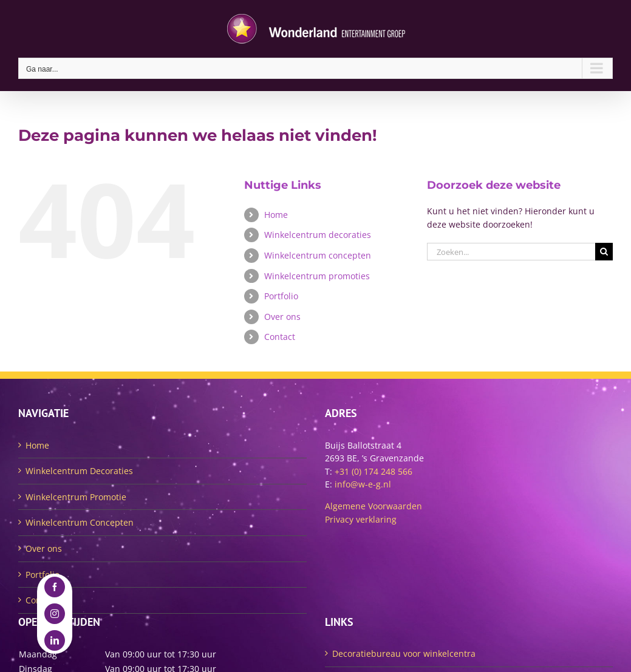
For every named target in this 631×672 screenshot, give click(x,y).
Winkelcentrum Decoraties (79, 471)
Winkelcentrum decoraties (318, 235)
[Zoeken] (604, 252)
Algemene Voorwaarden (373, 506)
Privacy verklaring (361, 519)
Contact (280, 337)
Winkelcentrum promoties (317, 276)
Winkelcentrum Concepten (80, 522)
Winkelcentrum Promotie (76, 497)
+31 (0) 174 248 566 (373, 471)
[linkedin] (55, 640)
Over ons (282, 317)
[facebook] (55, 587)
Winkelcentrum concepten (318, 255)
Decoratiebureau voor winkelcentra (404, 653)
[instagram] (55, 614)
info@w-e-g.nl (363, 484)
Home (276, 215)
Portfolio (281, 296)
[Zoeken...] (511, 252)
